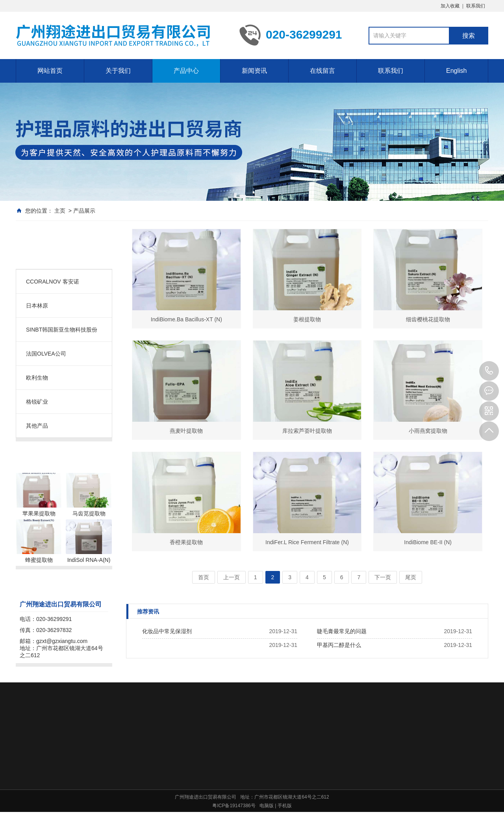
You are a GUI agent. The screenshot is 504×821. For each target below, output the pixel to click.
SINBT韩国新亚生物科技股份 (66, 330)
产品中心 (186, 71)
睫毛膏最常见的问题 (342, 631)
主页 (60, 211)
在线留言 (322, 71)
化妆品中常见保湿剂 (167, 631)
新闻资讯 (254, 71)
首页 (204, 577)
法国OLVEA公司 (46, 354)
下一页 (383, 577)
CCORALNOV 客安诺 (53, 282)
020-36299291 (489, 371)
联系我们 (476, 6)
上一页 (232, 577)
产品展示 (84, 211)
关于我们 (118, 71)
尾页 (411, 577)
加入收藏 (450, 6)
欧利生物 (37, 378)
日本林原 (37, 306)
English (456, 71)
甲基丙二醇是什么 (339, 645)
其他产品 (37, 426)
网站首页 (50, 71)
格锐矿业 (37, 402)
